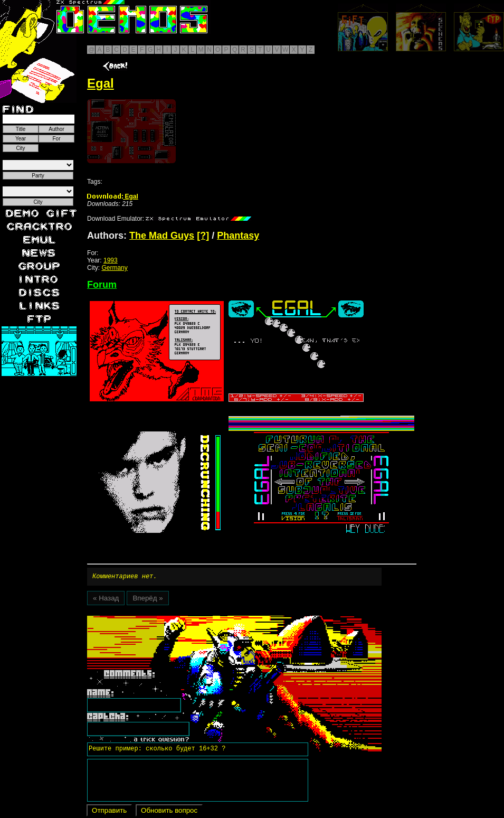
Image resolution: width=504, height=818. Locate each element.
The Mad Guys (162, 236)
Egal (113, 196)
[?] (203, 236)
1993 (111, 260)
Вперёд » (148, 600)
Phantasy (238, 236)
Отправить (109, 812)
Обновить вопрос (169, 812)
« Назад (106, 600)
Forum (102, 285)
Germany (114, 268)
